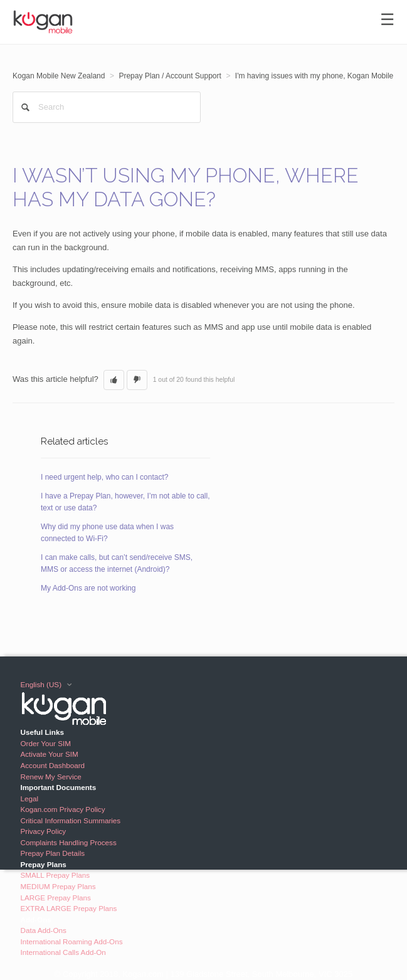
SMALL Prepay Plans (55, 875)
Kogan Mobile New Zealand (59, 76)
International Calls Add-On (63, 952)
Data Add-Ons (43, 930)
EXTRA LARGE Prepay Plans (68, 908)
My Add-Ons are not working (88, 588)
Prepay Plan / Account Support (170, 76)
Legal (29, 798)
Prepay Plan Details (52, 853)
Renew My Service (50, 777)
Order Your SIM (45, 743)
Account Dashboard (52, 765)
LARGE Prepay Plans (55, 898)
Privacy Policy (43, 831)
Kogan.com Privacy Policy (62, 809)
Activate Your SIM (49, 754)
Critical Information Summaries (70, 820)
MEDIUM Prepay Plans (58, 886)
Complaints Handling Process (68, 842)
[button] (114, 380)
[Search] (107, 107)
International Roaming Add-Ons (71, 941)
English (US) (42, 684)
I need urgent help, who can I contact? (104, 477)
